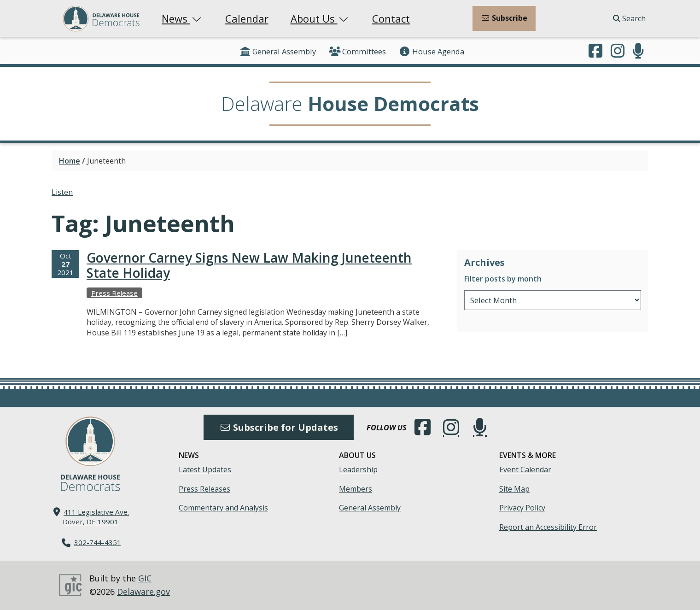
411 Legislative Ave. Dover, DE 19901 (96, 517)
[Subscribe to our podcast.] (638, 52)
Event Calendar (525, 469)
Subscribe (504, 18)
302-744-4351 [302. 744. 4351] (98, 542)
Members (356, 489)
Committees (357, 51)
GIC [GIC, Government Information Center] (145, 578)
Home (70, 161)
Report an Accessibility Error (548, 527)
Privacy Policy (522, 508)
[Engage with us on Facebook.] (595, 52)
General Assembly (277, 51)
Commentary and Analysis (223, 508)
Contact (391, 18)
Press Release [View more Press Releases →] (114, 293)
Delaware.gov (143, 592)
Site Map (514, 489)
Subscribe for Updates (279, 427)
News (182, 18)
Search (629, 18)
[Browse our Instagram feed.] (618, 52)
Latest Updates (205, 469)
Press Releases (204, 489)
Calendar (247, 18)
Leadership (358, 469)
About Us (321, 18)
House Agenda (432, 51)
